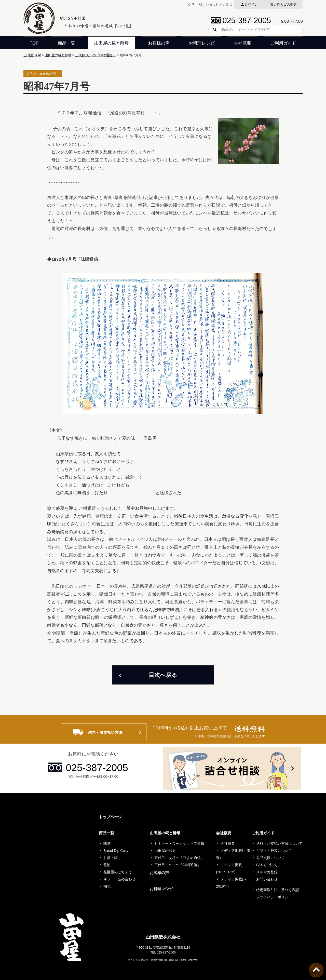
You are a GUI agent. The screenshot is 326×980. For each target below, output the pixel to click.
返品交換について (270, 858)
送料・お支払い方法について (279, 843)
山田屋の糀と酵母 (112, 43)
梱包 (107, 886)
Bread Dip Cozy (116, 851)
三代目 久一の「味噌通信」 (96, 55)
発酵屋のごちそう (118, 872)
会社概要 (242, 43)
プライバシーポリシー (274, 897)
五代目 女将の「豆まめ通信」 (179, 858)
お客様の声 (159, 43)
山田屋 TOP (32, 55)
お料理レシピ (202, 43)
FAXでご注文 (267, 865)
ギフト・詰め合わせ (119, 879)
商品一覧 (66, 43)
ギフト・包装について (274, 851)
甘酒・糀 (111, 858)
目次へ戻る (163, 675)
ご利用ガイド (283, 43)
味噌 (107, 843)
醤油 (107, 865)
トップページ (110, 817)
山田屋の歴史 (165, 851)
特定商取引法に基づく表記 (278, 890)
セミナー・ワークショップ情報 (179, 843)
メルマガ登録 (267, 872)
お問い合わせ (267, 879)
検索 (213, 30)
